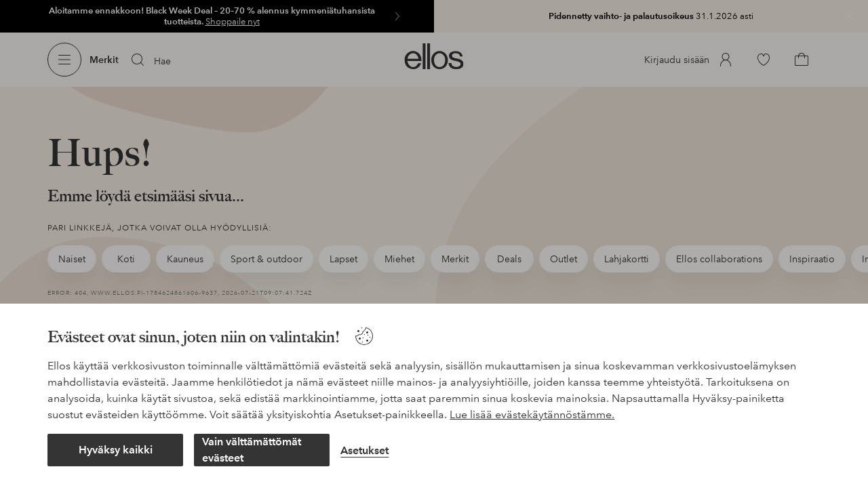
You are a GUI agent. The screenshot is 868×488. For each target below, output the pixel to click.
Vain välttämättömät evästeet (252, 450)
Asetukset (364, 450)
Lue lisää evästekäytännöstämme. (532, 414)
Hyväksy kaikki (116, 450)
